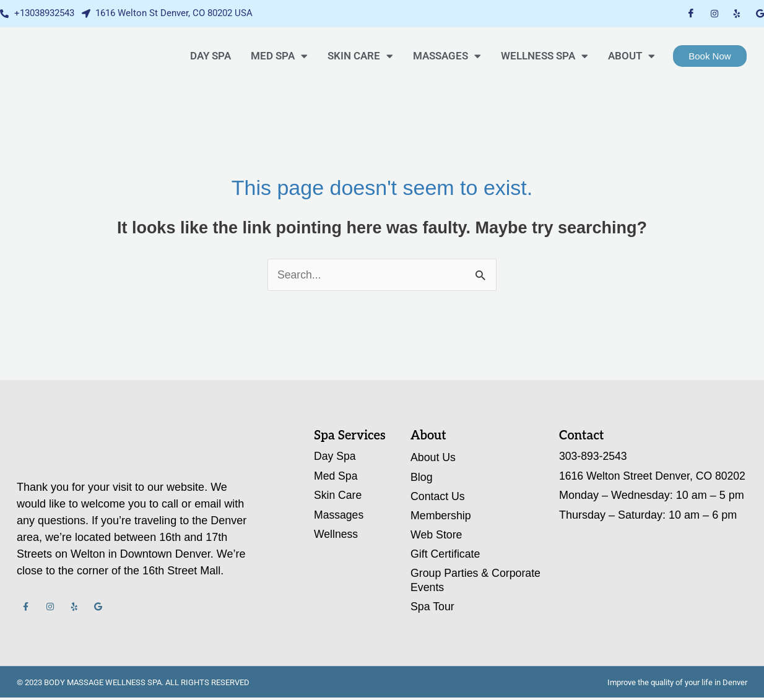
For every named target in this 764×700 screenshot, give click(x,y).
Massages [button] (447, 56)
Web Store (437, 536)
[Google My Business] (760, 13)
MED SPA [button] (279, 56)
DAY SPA (211, 56)
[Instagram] (714, 13)
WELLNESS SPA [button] (545, 56)
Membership (441, 516)
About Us (433, 458)
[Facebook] (691, 14)
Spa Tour (433, 608)
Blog (422, 477)
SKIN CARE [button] (360, 56)
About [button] (632, 56)
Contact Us (438, 497)
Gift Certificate (446, 555)
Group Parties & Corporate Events (476, 581)
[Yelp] (737, 13)
